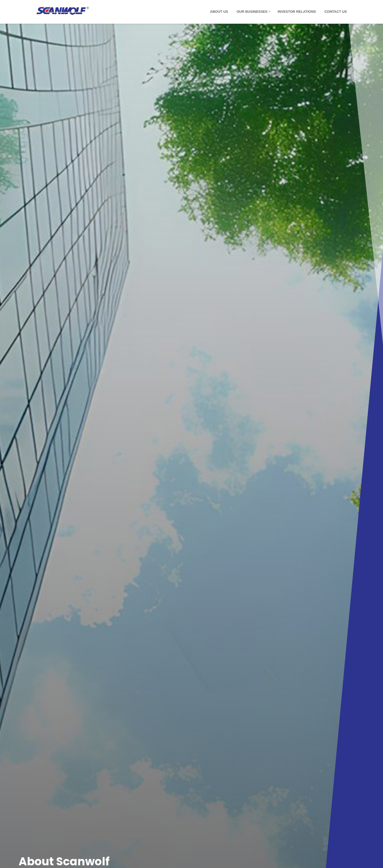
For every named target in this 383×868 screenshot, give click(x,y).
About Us (219, 12)
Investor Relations (297, 12)
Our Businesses (252, 12)
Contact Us (336, 12)
